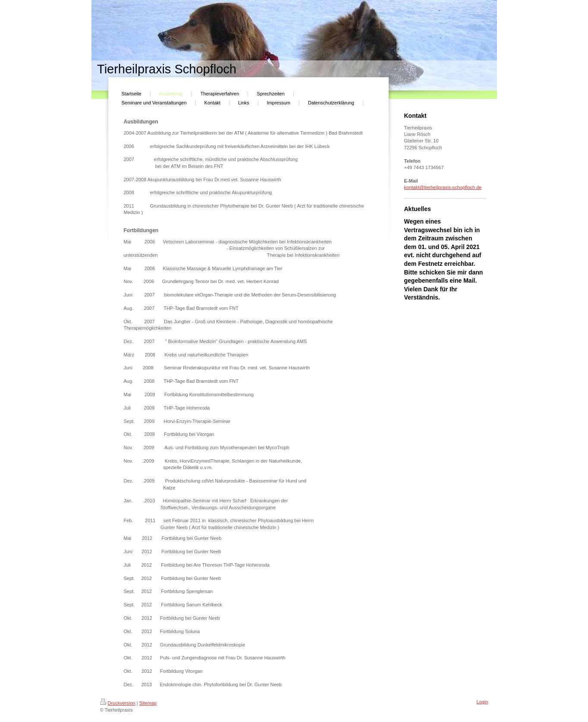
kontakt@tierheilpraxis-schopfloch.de (443, 187)
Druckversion (118, 703)
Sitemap (148, 703)
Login (483, 702)
